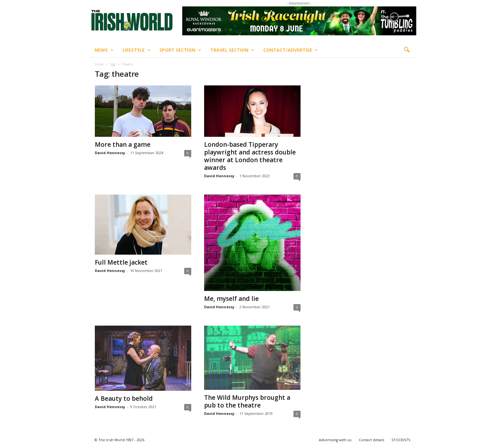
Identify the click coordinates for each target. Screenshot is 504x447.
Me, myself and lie (231, 299)
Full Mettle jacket (121, 262)
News (104, 50)
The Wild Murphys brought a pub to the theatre (247, 401)
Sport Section (180, 50)
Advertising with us (335, 440)
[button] (407, 50)
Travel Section (232, 50)
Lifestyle (136, 50)
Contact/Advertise (291, 50)
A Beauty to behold (124, 399)
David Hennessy (110, 153)
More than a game (123, 145)
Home (99, 64)
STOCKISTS (401, 440)
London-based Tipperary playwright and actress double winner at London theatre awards (250, 156)
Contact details (371, 440)
